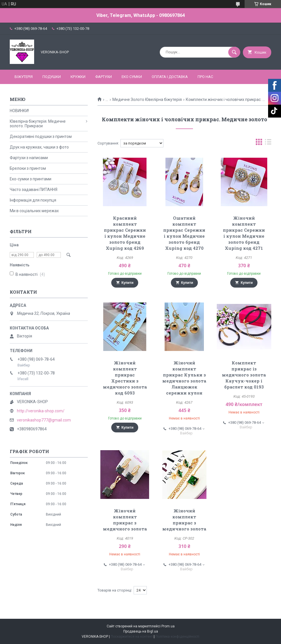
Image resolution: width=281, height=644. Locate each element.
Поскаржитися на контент (132, 637)
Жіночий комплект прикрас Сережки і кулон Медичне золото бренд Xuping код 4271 (244, 233)
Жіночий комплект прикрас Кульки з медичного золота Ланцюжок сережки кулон (184, 378)
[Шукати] (234, 52)
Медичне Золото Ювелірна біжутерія (147, 99)
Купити (128, 283)
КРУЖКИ (78, 77)
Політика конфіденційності (177, 637)
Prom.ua (168, 626)
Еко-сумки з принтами (31, 179)
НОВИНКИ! (19, 111)
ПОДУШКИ (52, 77)
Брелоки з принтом (28, 168)
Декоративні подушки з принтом (41, 136)
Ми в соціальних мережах (34, 211)
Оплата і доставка (170, 77)
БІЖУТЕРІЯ (24, 77)
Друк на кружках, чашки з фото (39, 147)
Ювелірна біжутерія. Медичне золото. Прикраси (38, 124)
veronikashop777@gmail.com (44, 420)
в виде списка (268, 143)
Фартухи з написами (29, 158)
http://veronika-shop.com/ (41, 411)
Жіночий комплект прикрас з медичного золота (125, 520)
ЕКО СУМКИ (132, 77)
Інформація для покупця (33, 200)
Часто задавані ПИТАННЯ (34, 190)
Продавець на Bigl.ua (141, 631)
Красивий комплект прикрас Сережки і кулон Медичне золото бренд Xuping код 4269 (125, 233)
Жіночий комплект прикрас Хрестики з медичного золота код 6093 (125, 378)
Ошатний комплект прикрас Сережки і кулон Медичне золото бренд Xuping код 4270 (184, 233)
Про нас (205, 77)
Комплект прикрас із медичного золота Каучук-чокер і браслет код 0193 (244, 375)
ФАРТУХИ (104, 77)
